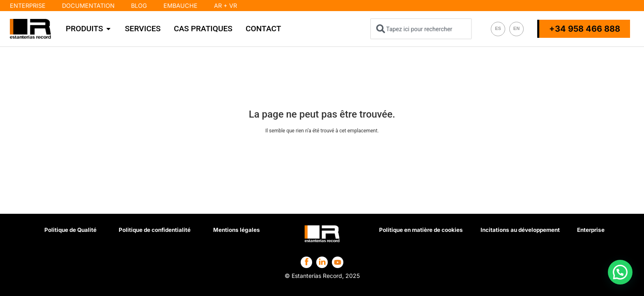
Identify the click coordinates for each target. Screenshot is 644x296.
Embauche (181, 6)
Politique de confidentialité (155, 232)
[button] (621, 273)
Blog (139, 6)
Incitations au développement (520, 232)
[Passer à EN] (516, 29)
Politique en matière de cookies (421, 232)
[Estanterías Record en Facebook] (307, 262)
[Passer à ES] (498, 29)
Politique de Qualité (70, 232)
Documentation (88, 6)
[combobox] (421, 29)
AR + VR (225, 6)
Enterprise (28, 6)
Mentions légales (237, 232)
